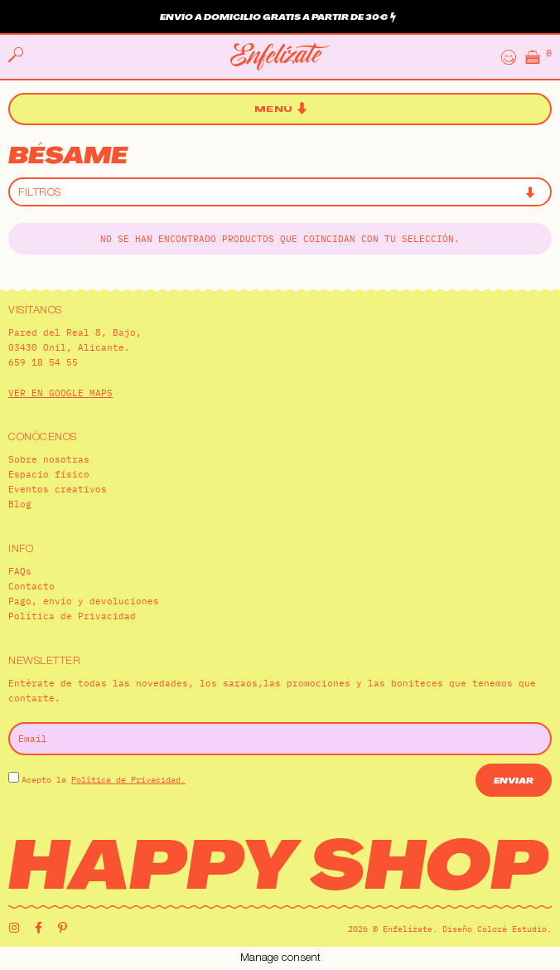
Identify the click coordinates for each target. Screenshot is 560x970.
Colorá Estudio (512, 929)
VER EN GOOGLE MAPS (60, 393)
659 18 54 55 (43, 362)
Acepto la (104, 780)
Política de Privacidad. (128, 780)
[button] (280, 109)
